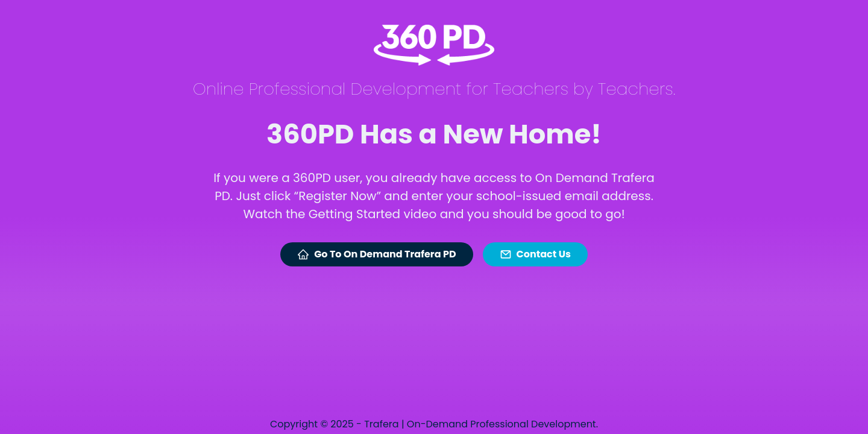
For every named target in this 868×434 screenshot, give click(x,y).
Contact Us (535, 254)
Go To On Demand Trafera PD (376, 254)
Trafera (381, 424)
